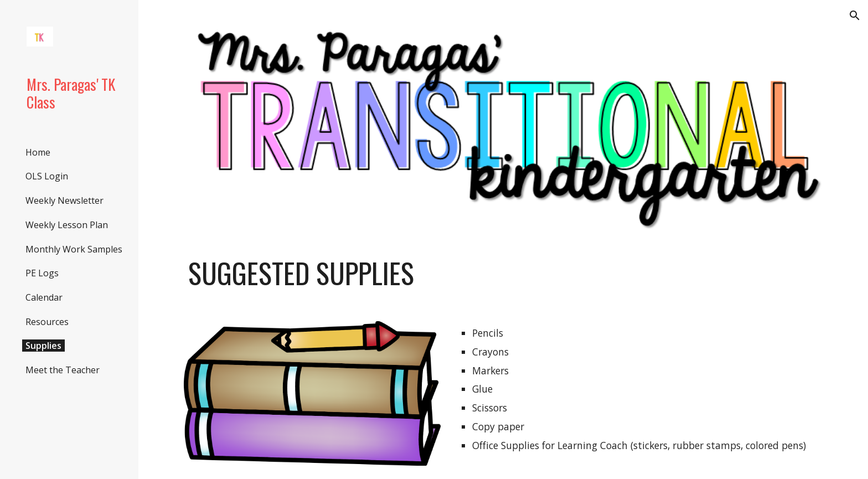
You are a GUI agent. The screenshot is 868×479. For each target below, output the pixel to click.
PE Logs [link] (42, 273)
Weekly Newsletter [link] (64, 200)
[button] (855, 16)
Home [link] (38, 152)
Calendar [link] (44, 297)
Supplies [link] (43, 346)
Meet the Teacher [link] (63, 370)
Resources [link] (47, 322)
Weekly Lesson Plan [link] (67, 225)
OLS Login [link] (47, 176)
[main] (503, 273)
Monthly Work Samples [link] (74, 249)
